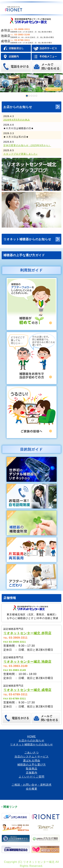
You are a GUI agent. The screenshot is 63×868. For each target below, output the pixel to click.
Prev (5, 84)
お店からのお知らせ (18, 107)
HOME (32, 736)
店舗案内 (32, 773)
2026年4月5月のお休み (17, 120)
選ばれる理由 (32, 761)
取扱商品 (32, 769)
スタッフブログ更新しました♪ (20, 154)
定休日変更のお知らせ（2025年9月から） (27, 145)
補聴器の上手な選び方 (32, 765)
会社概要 (32, 789)
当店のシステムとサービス (32, 757)
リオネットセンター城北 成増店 (27, 690)
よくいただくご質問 (32, 777)
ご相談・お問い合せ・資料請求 (32, 785)
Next (58, 84)
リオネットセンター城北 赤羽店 (27, 633)
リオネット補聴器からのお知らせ (27, 239)
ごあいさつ (32, 753)
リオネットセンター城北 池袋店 (27, 662)
